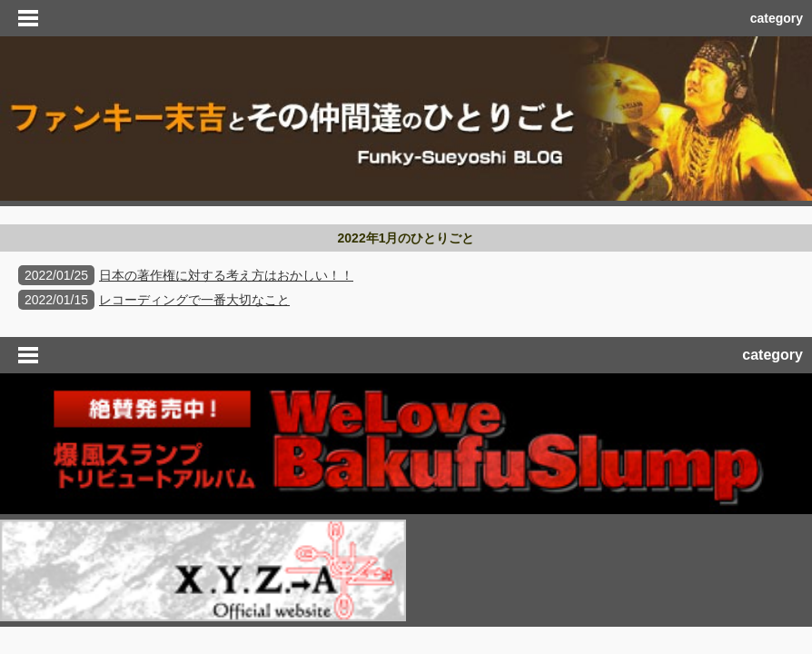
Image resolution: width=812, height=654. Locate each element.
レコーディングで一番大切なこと (194, 300)
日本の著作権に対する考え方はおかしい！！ (226, 275)
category (777, 18)
